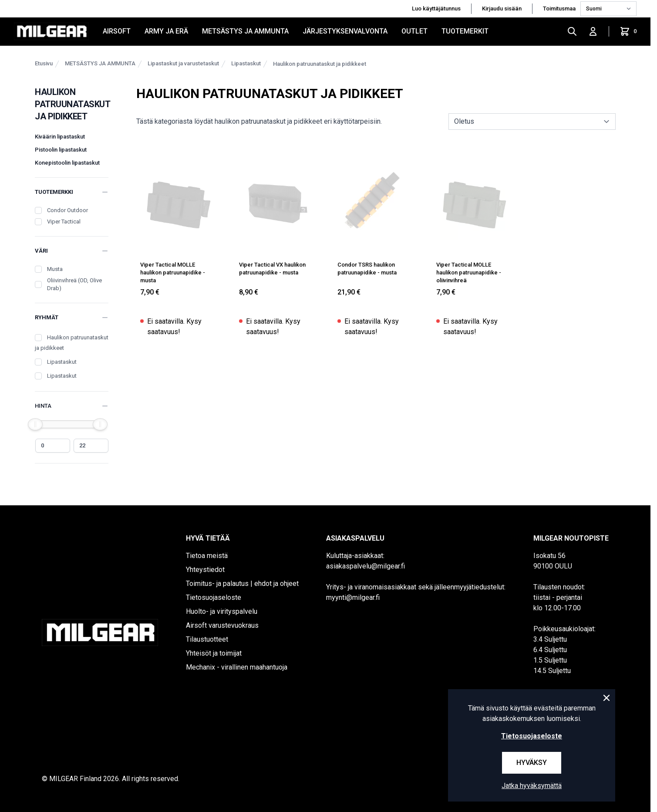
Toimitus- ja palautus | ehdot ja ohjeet (242, 584)
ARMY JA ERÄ (166, 31)
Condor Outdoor (67, 210)
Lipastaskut (246, 63)
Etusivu (44, 63)
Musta (55, 269)
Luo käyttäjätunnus (436, 8)
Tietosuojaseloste (214, 597)
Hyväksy (532, 763)
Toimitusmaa (560, 8)
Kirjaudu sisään (502, 8)
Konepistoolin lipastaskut (67, 163)
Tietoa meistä (207, 556)
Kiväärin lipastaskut (60, 137)
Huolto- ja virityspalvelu (222, 611)
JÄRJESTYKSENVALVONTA (345, 31)
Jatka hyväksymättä (532, 786)
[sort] (532, 122)
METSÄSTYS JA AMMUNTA (245, 31)
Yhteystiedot (205, 570)
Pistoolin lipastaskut (61, 150)
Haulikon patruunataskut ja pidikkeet (320, 64)
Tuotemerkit (465, 31)
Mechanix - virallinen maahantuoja (237, 667)
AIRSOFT (117, 31)
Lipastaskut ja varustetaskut (183, 63)
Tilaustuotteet (207, 639)
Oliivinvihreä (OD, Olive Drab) (74, 284)
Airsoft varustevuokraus (222, 625)
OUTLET (414, 31)
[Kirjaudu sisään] (593, 31)
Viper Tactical (64, 222)
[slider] (35, 424)
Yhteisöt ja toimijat (214, 653)
